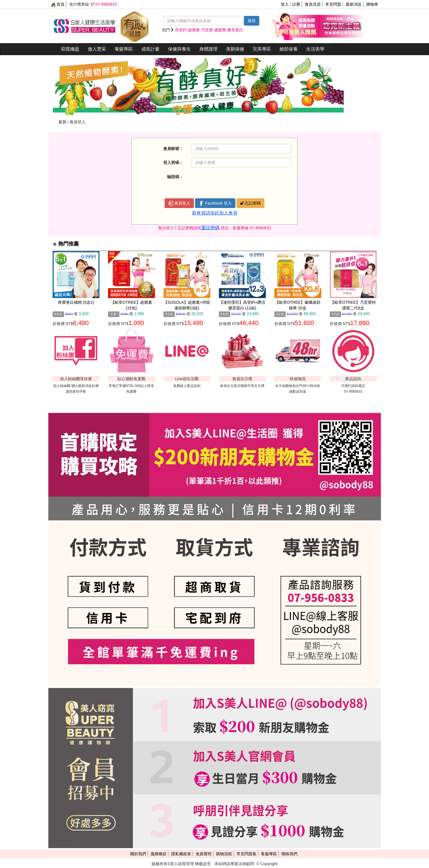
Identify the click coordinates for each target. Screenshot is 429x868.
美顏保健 (235, 49)
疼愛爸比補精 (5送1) (76, 302)
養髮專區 (124, 49)
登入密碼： (173, 163)
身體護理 (208, 49)
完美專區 (262, 49)
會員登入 (179, 203)
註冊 (296, 4)
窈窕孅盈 (70, 49)
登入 (285, 4)
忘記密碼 (251, 203)
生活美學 (315, 49)
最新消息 (354, 4)
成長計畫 (150, 49)
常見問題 (333, 4)
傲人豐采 (97, 49)
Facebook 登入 (215, 203)
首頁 (58, 4)
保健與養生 (179, 49)
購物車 (372, 4)
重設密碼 (210, 228)
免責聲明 (204, 854)
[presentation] (235, 183)
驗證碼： (175, 177)
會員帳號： (173, 149)
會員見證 (313, 4)
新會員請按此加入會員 (215, 213)
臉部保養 (289, 49)
